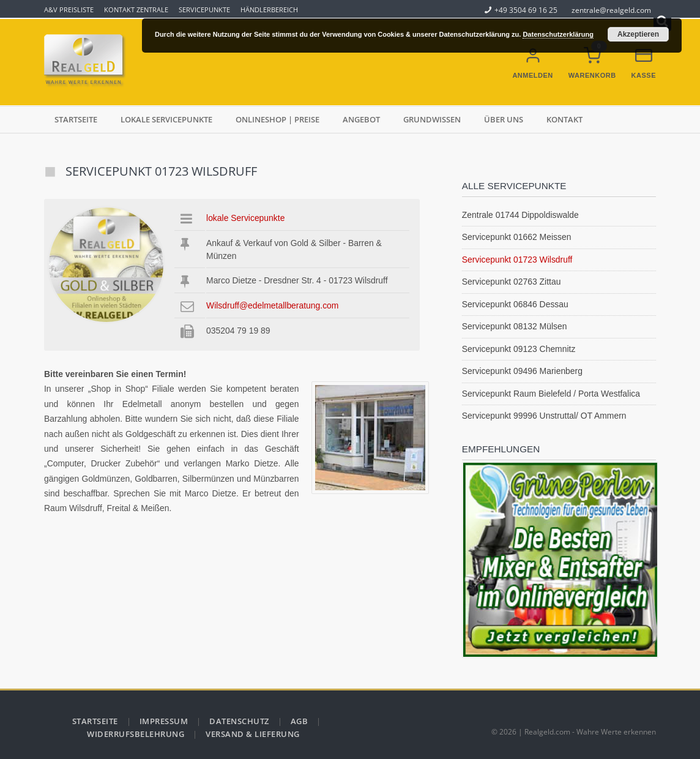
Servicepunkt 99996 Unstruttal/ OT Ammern (544, 416)
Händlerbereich (269, 9)
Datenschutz (239, 721)
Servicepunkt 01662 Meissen (517, 237)
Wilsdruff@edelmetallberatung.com (272, 305)
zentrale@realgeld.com (611, 10)
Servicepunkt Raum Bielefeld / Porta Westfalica (551, 394)
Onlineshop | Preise (277, 119)
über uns (504, 119)
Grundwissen (432, 119)
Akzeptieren (638, 34)
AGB (300, 721)
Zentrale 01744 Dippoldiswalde (520, 215)
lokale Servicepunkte (166, 119)
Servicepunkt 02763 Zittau (512, 282)
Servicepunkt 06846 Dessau (515, 304)
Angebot (361, 119)
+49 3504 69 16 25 (521, 10)
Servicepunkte (204, 9)
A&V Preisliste (69, 9)
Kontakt (564, 119)
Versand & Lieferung (253, 734)
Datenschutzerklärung (558, 34)
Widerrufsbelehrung (136, 734)
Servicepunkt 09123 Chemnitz (519, 349)
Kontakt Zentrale (136, 9)
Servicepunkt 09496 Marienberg (522, 371)
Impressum (164, 721)
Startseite (76, 119)
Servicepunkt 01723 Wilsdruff (517, 260)
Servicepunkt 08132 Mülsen (515, 326)
